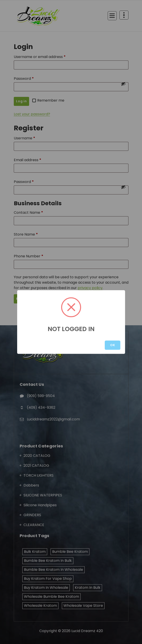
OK (113, 345)
